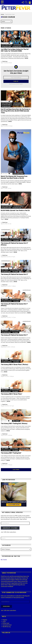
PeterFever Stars (6, 47)
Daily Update (5, 239)
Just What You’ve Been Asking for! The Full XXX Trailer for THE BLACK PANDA (15, 50)
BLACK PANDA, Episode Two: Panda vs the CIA (15, 210)
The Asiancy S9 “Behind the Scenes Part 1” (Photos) (14, 305)
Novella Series (14, 449)
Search (29, 539)
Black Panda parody (7, 45)
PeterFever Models (7, 105)
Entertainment (18, 45)
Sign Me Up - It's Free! (10, 528)
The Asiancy (16, 240)
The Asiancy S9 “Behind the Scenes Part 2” (14, 274)
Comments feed (7, 625)
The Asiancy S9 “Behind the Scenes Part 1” (14, 335)
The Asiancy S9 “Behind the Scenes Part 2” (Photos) (14, 244)
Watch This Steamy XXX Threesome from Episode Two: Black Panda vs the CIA (14, 177)
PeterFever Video (17, 47)
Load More (16, 470)
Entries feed (6, 623)
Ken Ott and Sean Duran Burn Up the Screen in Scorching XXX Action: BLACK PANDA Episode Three (16, 111)
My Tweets (4, 560)
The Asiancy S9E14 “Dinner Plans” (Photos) (14, 365)
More (27, 58)
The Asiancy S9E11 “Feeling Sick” (11, 453)
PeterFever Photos (7, 240)
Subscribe (6, 606)
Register (5, 620)
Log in (4, 622)
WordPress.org (7, 627)
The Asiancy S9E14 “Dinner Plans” (12, 394)
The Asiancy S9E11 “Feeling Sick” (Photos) (14, 424)
